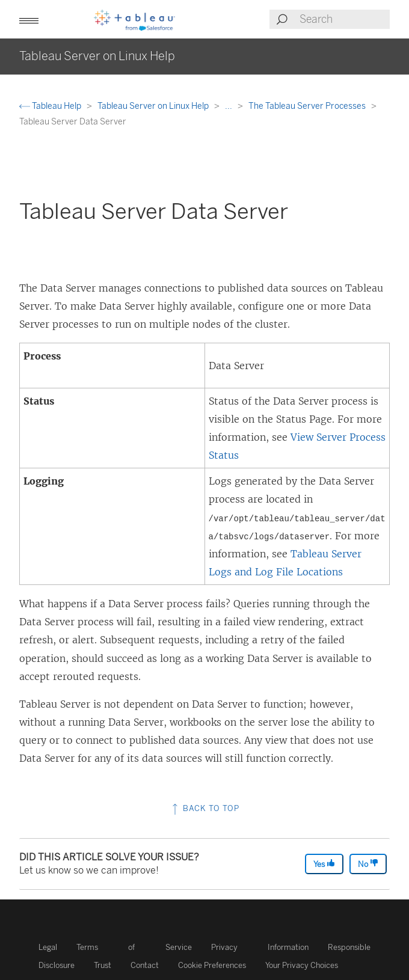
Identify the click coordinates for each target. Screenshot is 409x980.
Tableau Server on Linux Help (154, 106)
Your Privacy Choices (302, 965)
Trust (103, 965)
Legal (48, 947)
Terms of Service (134, 947)
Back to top (204, 808)
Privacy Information (260, 947)
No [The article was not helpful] (368, 864)
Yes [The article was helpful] (324, 864)
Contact (145, 965)
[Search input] (344, 19)
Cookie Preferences (212, 965)
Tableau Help (51, 106)
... (229, 106)
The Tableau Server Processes (308, 106)
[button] (29, 19)
